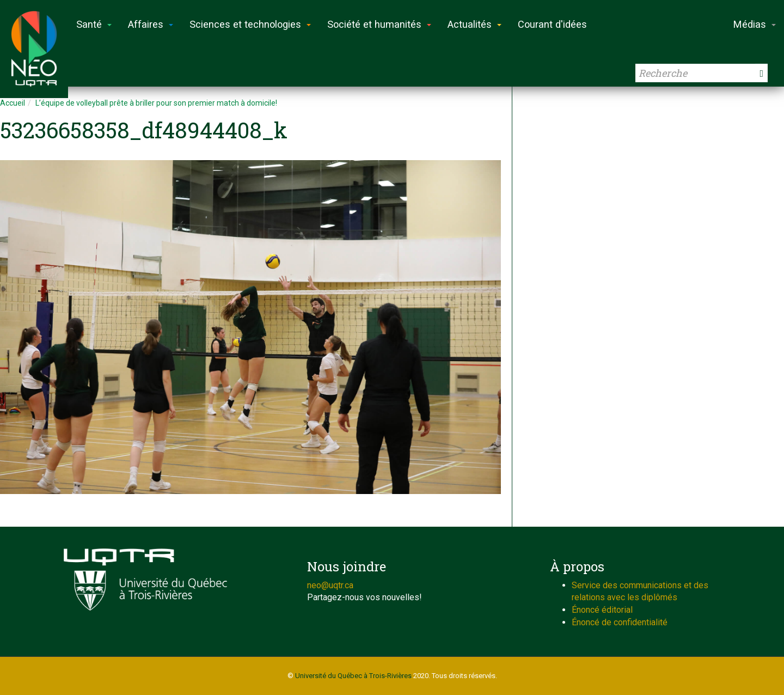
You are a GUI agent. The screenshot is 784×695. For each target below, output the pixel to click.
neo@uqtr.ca (330, 585)
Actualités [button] (474, 24)
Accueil (13, 103)
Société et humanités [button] (379, 24)
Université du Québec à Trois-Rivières (353, 676)
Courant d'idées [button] (552, 24)
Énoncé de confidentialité (620, 622)
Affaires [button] (151, 24)
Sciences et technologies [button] (250, 24)
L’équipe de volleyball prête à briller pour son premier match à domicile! (156, 103)
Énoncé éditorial (602, 610)
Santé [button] (94, 24)
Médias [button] (755, 24)
